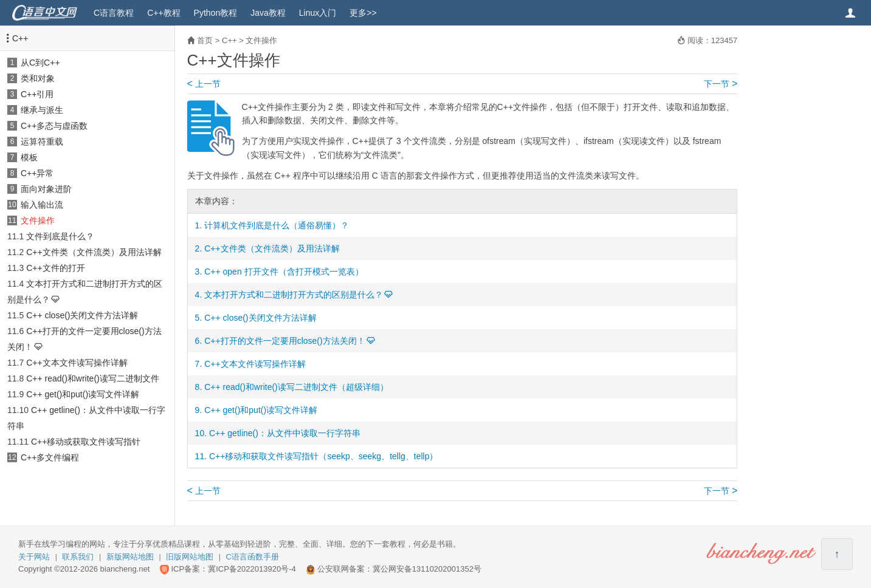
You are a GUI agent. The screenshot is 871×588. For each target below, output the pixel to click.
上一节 (204, 84)
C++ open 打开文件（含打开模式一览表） (284, 272)
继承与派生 (42, 110)
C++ (20, 38)
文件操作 (38, 220)
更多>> (363, 13)
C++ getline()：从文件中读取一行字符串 (285, 433)
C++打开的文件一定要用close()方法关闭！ (284, 341)
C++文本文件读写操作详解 (77, 363)
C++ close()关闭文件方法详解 (82, 315)
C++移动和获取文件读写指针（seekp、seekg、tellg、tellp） (324, 456)
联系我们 (78, 557)
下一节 (721, 84)
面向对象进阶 (46, 189)
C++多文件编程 (50, 457)
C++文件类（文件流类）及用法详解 (94, 252)
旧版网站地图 (190, 557)
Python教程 (216, 13)
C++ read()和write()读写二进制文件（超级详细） (296, 387)
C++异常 (37, 173)
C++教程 (164, 13)
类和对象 (38, 78)
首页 (205, 40)
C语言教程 (114, 13)
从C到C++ (40, 63)
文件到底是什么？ (60, 236)
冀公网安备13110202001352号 (427, 569)
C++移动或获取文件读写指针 (86, 442)
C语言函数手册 (253, 557)
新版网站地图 (130, 557)
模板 (29, 157)
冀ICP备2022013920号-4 (252, 569)
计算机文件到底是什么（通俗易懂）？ (277, 225)
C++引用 (37, 94)
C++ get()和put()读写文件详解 (83, 394)
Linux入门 (318, 13)
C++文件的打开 (55, 268)
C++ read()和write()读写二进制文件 (93, 378)
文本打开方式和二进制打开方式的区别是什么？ (294, 295)
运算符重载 (42, 142)
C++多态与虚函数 (54, 126)
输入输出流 (42, 205)
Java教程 (268, 13)
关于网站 (34, 557)
